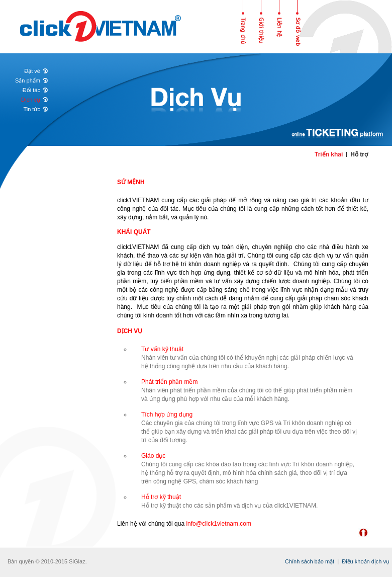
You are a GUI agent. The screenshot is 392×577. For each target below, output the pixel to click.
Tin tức (32, 109)
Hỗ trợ (359, 154)
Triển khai (329, 154)
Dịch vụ (31, 100)
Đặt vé (32, 71)
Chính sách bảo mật (310, 561)
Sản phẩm (28, 80)
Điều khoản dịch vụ (366, 561)
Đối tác (31, 90)
